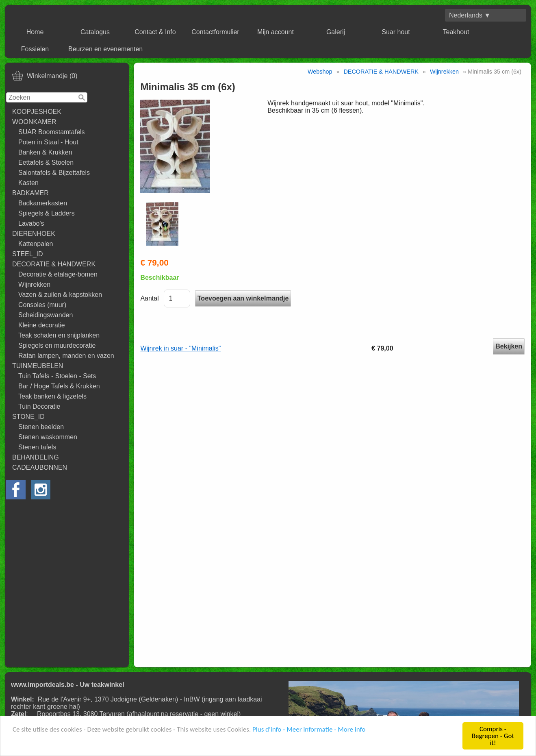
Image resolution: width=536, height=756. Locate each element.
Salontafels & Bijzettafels (54, 173)
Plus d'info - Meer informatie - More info (309, 730)
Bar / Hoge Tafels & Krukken (59, 386)
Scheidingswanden (46, 315)
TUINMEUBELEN (38, 366)
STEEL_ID (28, 254)
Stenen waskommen (48, 437)
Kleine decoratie (42, 325)
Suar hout (396, 32)
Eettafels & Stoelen (46, 162)
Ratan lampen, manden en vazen (66, 356)
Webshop (320, 72)
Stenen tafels (37, 447)
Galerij (336, 32)
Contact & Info (155, 32)
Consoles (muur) (42, 305)
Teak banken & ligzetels (52, 396)
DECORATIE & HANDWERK (54, 264)
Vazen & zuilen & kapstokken (60, 295)
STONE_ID (28, 417)
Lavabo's (31, 223)
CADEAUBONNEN (40, 467)
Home (35, 32)
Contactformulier (215, 32)
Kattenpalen (36, 244)
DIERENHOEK (34, 234)
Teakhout (456, 32)
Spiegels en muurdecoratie (57, 345)
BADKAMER (30, 193)
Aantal (149, 298)
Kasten (28, 183)
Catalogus (95, 32)
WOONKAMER (34, 122)
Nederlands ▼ (470, 15)
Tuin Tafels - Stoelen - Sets (57, 376)
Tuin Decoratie (39, 406)
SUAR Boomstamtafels (52, 132)
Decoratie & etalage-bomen (58, 274)
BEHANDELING (36, 457)
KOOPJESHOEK (37, 112)
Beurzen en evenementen (105, 49)
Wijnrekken (34, 284)
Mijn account (276, 32)
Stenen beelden (41, 427)
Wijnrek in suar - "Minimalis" (180, 348)
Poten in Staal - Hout (48, 142)
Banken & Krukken (45, 152)
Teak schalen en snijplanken (59, 335)
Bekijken (509, 346)
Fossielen (35, 49)
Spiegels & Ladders (47, 213)
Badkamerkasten (43, 203)
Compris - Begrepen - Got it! (493, 736)
